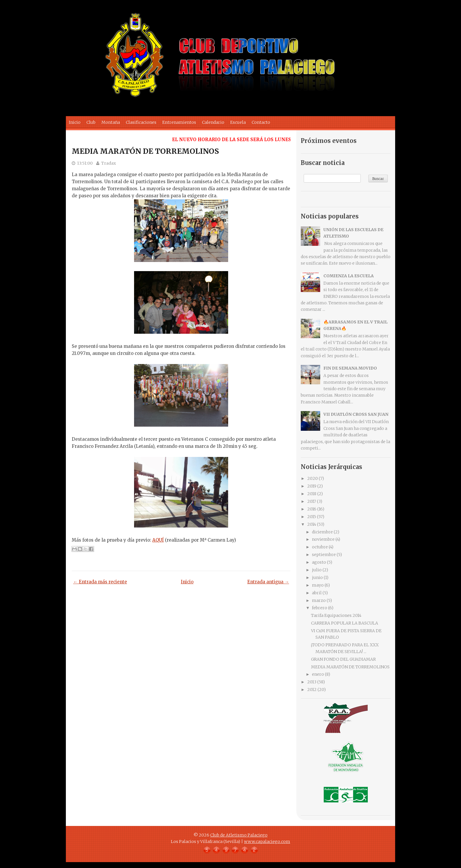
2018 (312, 494)
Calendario (213, 122)
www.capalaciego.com (267, 842)
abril (317, 593)
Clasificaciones (141, 122)
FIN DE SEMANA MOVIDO (350, 368)
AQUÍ (158, 540)
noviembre (323, 539)
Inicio (75, 122)
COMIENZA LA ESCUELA (349, 276)
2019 (312, 486)
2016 (312, 509)
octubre (320, 547)
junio (317, 577)
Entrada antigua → (268, 582)
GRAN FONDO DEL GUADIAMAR (343, 659)
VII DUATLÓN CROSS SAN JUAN (356, 414)
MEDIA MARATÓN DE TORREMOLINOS (145, 151)
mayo (318, 585)
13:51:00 (85, 163)
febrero (320, 608)
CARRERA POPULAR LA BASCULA (345, 623)
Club (91, 122)
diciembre (322, 532)
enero (318, 674)
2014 (312, 524)
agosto (319, 562)
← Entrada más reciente (100, 582)
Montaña (111, 122)
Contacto (261, 122)
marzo (319, 600)
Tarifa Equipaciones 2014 (336, 615)
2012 (312, 690)
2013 (312, 682)
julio (317, 570)
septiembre (324, 555)
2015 (312, 517)
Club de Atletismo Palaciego (239, 835)
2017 (312, 501)
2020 (313, 478)
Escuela (238, 122)
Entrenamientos (179, 122)
